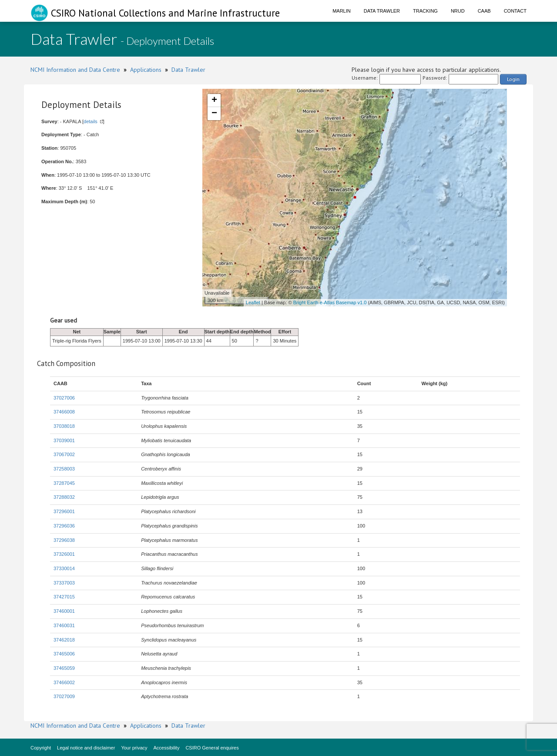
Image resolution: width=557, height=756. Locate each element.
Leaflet (253, 302)
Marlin (342, 11)
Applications (146, 70)
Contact (515, 11)
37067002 (64, 454)
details (91, 121)
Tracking (425, 11)
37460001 (64, 611)
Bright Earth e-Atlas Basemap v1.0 (330, 302)
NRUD (458, 11)
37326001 (64, 554)
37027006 (64, 398)
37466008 (64, 412)
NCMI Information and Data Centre (75, 70)
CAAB (484, 11)
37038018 (64, 426)
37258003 (64, 469)
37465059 (64, 668)
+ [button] (214, 101)
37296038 (64, 540)
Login (513, 79)
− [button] (214, 114)
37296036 (64, 526)
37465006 (64, 654)
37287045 (64, 483)
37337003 (64, 583)
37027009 (64, 696)
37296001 (64, 511)
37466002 (64, 682)
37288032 (64, 497)
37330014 (64, 568)
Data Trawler (382, 11)
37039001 (64, 440)
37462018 (64, 640)
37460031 (64, 625)
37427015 (64, 597)
